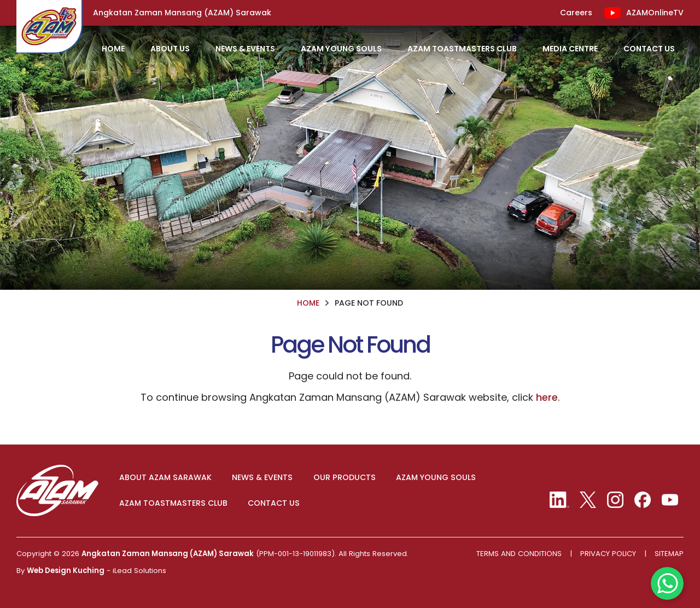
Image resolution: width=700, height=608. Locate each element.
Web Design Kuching (66, 571)
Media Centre (570, 49)
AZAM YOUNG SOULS (436, 478)
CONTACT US (274, 503)
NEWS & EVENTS (262, 478)
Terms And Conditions (519, 554)
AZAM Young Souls (341, 49)
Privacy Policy (608, 554)
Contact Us (649, 49)
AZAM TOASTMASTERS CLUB (173, 503)
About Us (170, 49)
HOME (113, 49)
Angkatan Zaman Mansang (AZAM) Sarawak (168, 554)
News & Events (245, 49)
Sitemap (669, 554)
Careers (576, 13)
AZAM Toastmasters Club (462, 49)
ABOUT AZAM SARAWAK (165, 478)
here (547, 397)
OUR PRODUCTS (345, 478)
